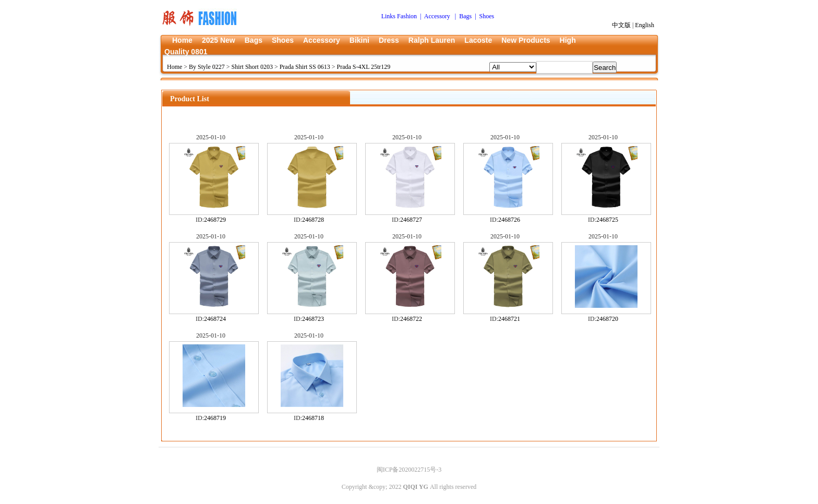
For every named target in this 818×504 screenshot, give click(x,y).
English (645, 25)
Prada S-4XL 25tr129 (363, 67)
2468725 (607, 220)
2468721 (509, 319)
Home (182, 40)
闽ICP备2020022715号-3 (409, 470)
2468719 (215, 418)
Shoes (283, 40)
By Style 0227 (207, 67)
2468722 (411, 319)
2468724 (215, 319)
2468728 (313, 220)
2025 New (219, 40)
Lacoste (478, 40)
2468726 (509, 220)
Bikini (359, 40)
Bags (254, 40)
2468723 (313, 319)
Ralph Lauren (432, 40)
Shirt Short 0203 (252, 67)
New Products (526, 40)
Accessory (322, 40)
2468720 (607, 319)
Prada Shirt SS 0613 (305, 67)
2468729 (215, 220)
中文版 (621, 25)
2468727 (411, 220)
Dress (389, 40)
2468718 (313, 418)
